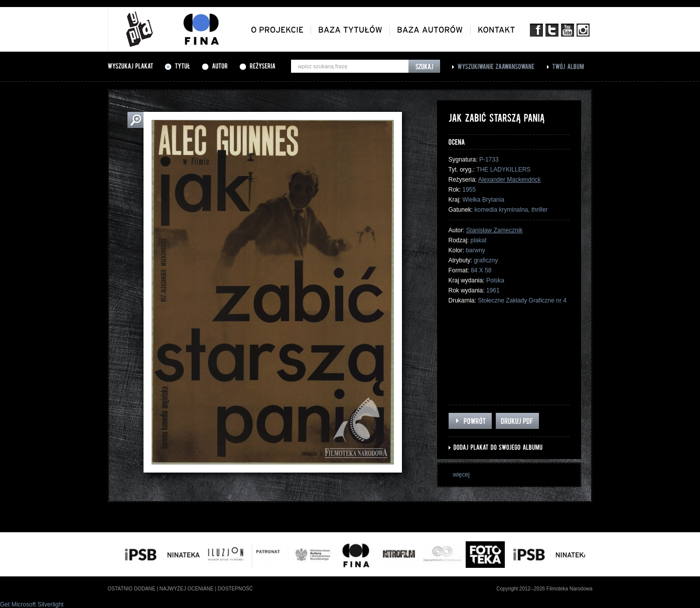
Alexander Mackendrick (510, 180)
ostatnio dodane (132, 589)
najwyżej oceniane (187, 589)
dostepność (235, 589)
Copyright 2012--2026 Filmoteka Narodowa (544, 589)
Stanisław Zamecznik (495, 230)
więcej (461, 475)
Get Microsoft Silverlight (32, 604)
